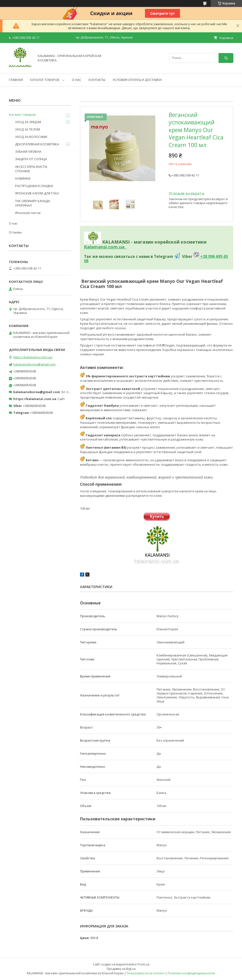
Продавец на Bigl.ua (121, 969)
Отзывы (15, 232)
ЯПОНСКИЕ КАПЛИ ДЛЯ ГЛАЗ (37, 193)
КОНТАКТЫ (97, 80)
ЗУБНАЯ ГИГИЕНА (28, 152)
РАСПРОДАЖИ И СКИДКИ (34, 186)
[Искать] (226, 58)
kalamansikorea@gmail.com (34, 364)
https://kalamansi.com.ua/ (33, 357)
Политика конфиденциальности (191, 973)
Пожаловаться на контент (146, 973)
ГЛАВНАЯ (16, 80)
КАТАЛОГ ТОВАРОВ (45, 80)
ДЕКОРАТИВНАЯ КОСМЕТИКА (37, 144)
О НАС (77, 80)
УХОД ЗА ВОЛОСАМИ (31, 137)
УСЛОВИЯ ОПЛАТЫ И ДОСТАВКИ (137, 80)
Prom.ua (143, 964)
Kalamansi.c (97, 247)
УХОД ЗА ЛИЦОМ (28, 122)
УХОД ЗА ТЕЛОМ (28, 129)
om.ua (117, 247)
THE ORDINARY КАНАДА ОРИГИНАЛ (32, 203)
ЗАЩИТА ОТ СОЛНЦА (31, 159)
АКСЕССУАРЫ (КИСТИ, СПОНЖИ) (31, 169)
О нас (13, 223)
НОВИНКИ (23, 178)
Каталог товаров (22, 115)
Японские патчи (28, 213)
